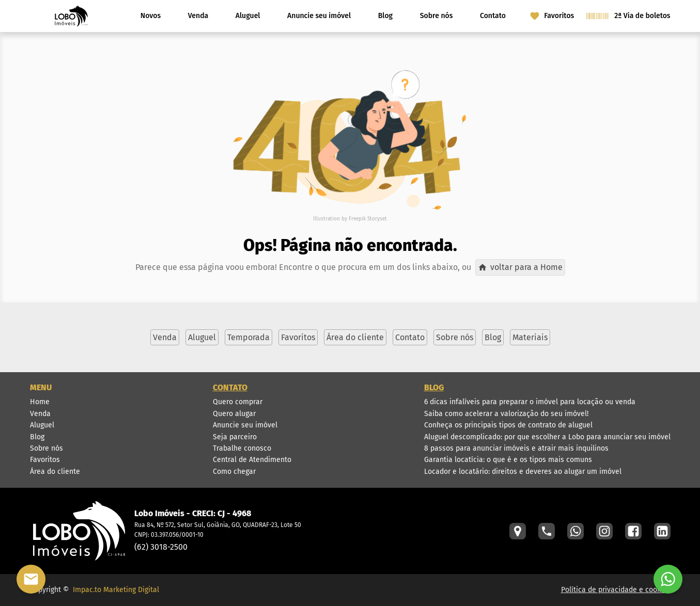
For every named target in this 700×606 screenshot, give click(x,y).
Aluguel (248, 16)
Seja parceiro (235, 437)
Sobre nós (437, 16)
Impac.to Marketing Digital (116, 590)
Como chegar (234, 472)
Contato (493, 16)
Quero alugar (234, 414)
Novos (151, 16)
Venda (198, 16)
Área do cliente (55, 472)
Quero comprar (238, 402)
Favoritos (45, 460)
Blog (385, 16)
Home (40, 402)
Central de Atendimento (252, 460)
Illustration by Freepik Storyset (350, 219)
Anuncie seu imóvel (319, 16)
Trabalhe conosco (242, 448)
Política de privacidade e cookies (616, 590)
